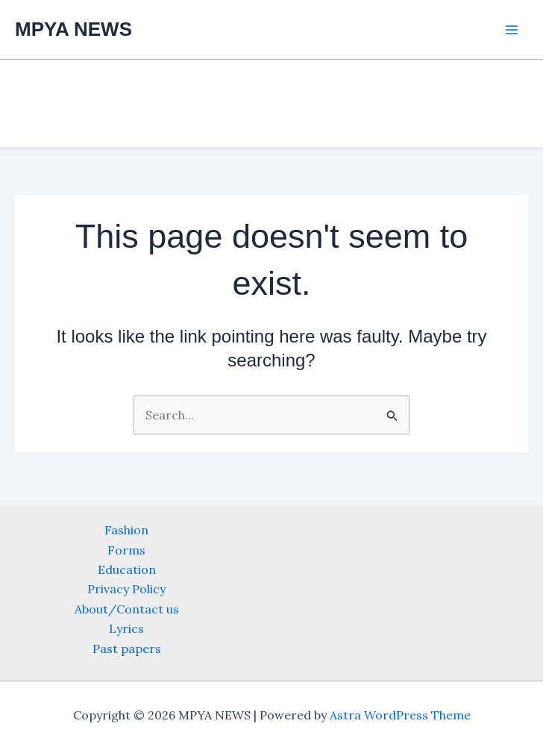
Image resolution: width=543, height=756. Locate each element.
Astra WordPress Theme (400, 715)
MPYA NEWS (73, 29)
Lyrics (126, 628)
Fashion (126, 530)
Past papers (127, 649)
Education (127, 569)
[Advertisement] (271, 101)
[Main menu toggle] (512, 30)
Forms (126, 550)
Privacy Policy (126, 589)
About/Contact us (127, 609)
